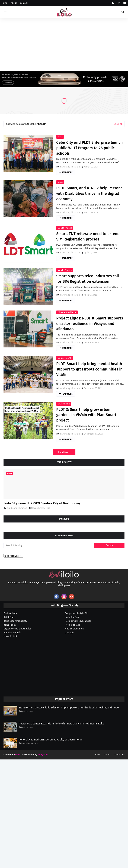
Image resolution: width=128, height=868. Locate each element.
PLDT (60, 137)
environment (64, 404)
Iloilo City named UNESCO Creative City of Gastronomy (42, 503)
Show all (118, 124)
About (14, 3)
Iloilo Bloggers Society (15, 621)
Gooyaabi (43, 755)
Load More (64, 452)
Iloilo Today (10, 625)
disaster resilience (67, 312)
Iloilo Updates (72, 625)
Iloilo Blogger (72, 617)
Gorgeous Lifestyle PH (76, 613)
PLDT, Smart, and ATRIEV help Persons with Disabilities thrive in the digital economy (89, 193)
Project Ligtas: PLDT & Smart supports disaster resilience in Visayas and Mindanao (90, 324)
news (60, 182)
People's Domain (12, 633)
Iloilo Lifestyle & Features (78, 621)
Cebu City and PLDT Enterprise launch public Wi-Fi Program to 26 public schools (89, 148)
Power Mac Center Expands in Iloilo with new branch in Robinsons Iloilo (61, 724)
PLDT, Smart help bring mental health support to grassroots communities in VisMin (89, 369)
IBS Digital (9, 617)
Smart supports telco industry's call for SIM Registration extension (88, 279)
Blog (18, 755)
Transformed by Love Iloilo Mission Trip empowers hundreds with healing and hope (69, 708)
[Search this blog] (49, 545)
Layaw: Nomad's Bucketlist (17, 629)
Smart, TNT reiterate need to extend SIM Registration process (88, 236)
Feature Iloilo (11, 613)
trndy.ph (69, 633)
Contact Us (119, 755)
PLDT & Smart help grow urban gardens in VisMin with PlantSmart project (86, 415)
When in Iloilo (11, 636)
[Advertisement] (64, 45)
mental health (65, 358)
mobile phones (65, 228)
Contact (24, 3)
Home (5, 3)
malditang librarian (70, 167)
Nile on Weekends (74, 629)
